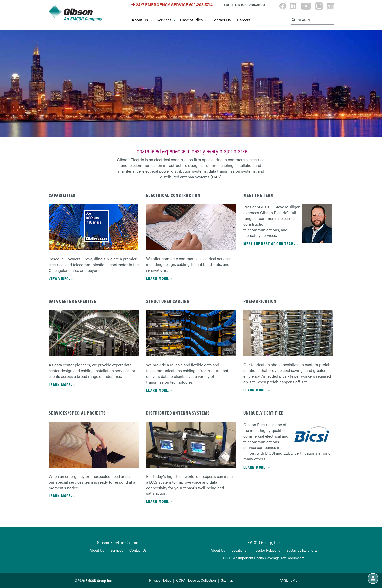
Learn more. (158, 278)
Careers (244, 20)
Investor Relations (266, 550)
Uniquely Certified (264, 413)
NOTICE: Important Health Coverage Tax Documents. (264, 558)
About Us (142, 20)
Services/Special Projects (77, 413)
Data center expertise (72, 301)
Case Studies (193, 20)
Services (166, 20)
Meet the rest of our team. (269, 244)
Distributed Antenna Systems (178, 413)
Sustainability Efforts (302, 550)
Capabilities (62, 195)
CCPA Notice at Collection (196, 580)
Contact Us (221, 20)
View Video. (59, 278)
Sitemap (227, 580)
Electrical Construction (173, 195)
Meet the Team (259, 195)
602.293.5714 (201, 5)
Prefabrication (260, 301)
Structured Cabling (168, 301)
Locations (239, 550)
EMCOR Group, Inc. (264, 542)
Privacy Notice (160, 580)
